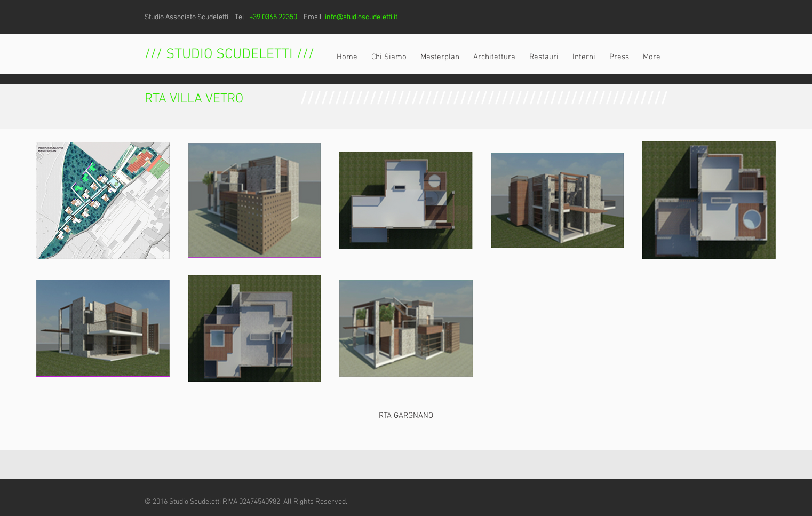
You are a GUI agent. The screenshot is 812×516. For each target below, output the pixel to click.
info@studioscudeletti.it (361, 17)
